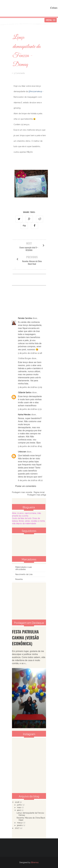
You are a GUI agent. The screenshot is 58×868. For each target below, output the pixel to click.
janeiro (20, 825)
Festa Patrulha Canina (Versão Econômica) (25, 638)
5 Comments (19, 73)
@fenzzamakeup (35, 91)
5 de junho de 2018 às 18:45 (30, 446)
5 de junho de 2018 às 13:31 (30, 409)
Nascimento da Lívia (24, 574)
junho (20, 805)
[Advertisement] (29, 601)
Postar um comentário (26, 486)
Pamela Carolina (25, 318)
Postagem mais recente (22, 492)
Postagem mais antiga (37, 495)
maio (19, 807)
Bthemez (35, 862)
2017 (17, 828)
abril (19, 810)
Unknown (22, 452)
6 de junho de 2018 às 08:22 (30, 480)
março (20, 823)
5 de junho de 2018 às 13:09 (30, 387)
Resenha (19, 579)
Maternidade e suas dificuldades (24, 568)
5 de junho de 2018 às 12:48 (30, 353)
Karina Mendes (24, 415)
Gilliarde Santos (25, 393)
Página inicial (39, 492)
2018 (17, 802)
